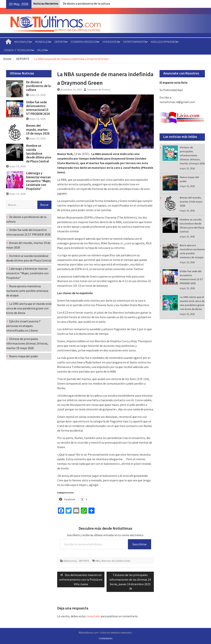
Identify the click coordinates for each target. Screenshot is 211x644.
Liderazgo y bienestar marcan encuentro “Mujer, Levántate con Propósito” (39, 181)
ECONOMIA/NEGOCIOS (84, 42)
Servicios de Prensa (99, 90)
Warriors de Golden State (116, 561)
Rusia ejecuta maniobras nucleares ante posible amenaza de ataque (27, 291)
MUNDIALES (42, 42)
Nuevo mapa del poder (24, 356)
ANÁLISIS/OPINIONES (164, 42)
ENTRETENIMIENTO (134, 42)
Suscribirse (140, 544)
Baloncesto (70, 561)
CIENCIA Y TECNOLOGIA (18, 50)
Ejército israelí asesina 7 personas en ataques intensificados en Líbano (23, 326)
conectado (93, 616)
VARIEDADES (110, 42)
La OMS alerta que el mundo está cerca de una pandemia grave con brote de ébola (29, 308)
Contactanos (105, 638)
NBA (98, 561)
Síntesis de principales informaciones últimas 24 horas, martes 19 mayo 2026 (192, 155)
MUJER (42, 50)
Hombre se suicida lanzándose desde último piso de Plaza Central (39, 153)
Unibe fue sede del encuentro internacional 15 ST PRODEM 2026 (38, 108)
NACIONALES (22, 42)
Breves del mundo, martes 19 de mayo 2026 (191, 202)
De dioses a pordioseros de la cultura (86, 3)
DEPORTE (60, 42)
